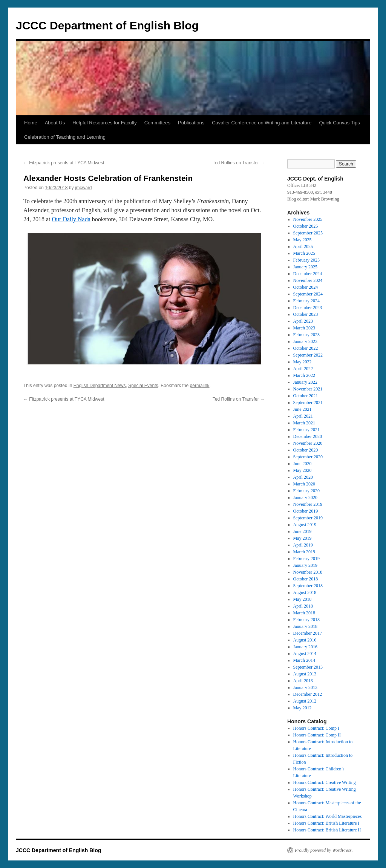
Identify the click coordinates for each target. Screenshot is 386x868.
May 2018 (303, 599)
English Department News (100, 386)
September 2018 (308, 586)
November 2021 (308, 389)
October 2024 (306, 287)
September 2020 (308, 457)
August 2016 (305, 640)
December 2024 (308, 274)
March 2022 (304, 375)
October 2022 (306, 348)
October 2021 (306, 396)
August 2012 (305, 701)
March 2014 (304, 660)
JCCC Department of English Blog (107, 25)
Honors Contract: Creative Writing (325, 782)
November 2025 (308, 219)
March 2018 (304, 613)
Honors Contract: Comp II (317, 735)
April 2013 (303, 681)
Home (31, 123)
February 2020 (306, 491)
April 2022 (303, 369)
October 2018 (306, 579)
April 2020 (303, 477)
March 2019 (304, 552)
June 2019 (303, 531)
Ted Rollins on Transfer (239, 163)
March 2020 (304, 484)
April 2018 (303, 606)
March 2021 (304, 423)
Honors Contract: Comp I (316, 728)
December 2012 (308, 694)
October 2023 (306, 314)
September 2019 (308, 518)
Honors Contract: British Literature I (326, 823)
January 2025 (305, 267)
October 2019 (306, 511)
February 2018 (306, 620)
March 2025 (304, 253)
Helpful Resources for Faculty (105, 123)
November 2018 (308, 572)
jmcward (83, 188)
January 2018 (305, 626)
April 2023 (303, 321)
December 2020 (308, 436)
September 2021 (308, 403)
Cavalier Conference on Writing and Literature (262, 123)
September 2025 (308, 233)
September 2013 (308, 667)
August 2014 (305, 654)
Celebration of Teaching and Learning (65, 137)
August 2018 (305, 592)
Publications (191, 123)
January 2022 (305, 382)
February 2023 (306, 335)
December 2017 (308, 633)
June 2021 (303, 409)
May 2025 (303, 240)
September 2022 (308, 355)
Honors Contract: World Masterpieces (328, 816)
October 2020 (306, 450)
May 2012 (303, 708)
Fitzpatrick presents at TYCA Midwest (64, 163)
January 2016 (305, 647)
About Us (55, 123)
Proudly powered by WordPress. (324, 850)
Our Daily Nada (71, 219)
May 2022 (303, 362)
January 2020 (305, 498)
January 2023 (305, 341)
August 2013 (305, 674)
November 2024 (308, 280)
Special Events (143, 386)
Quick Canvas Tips (339, 123)
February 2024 (306, 301)
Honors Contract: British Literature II (327, 830)
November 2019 (308, 504)
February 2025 (306, 260)
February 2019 (306, 559)
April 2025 (303, 246)
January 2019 (305, 565)
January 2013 (305, 687)
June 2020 (303, 464)
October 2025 (306, 226)
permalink (200, 386)
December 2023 (308, 308)
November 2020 (308, 443)
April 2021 (303, 416)
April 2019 (303, 545)
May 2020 (303, 470)
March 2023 (304, 328)
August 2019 (305, 525)
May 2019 (303, 538)
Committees (157, 123)
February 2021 (306, 430)
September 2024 (308, 294)
